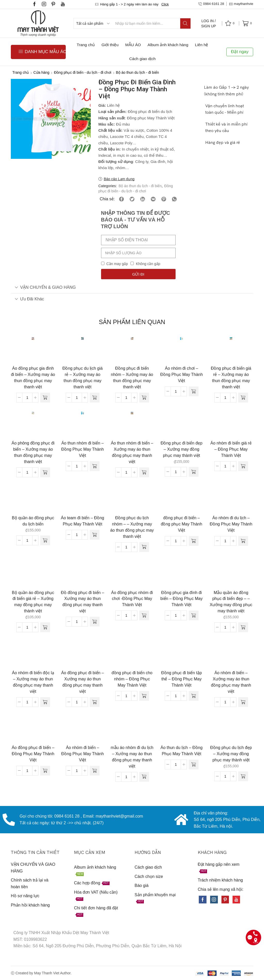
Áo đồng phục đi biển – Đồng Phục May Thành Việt (33, 754)
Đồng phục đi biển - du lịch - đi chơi (82, 72)
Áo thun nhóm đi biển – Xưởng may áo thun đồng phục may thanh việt (132, 452)
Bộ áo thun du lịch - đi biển (137, 72)
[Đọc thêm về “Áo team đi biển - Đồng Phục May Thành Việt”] (95, 535)
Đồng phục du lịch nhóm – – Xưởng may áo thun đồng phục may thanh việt (132, 527)
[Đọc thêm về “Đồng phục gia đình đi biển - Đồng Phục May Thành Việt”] (194, 615)
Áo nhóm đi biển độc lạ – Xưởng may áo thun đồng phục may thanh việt (33, 682)
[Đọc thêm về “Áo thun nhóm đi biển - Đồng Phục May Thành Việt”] (95, 466)
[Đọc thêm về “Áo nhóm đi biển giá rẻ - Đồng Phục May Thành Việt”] (243, 466)
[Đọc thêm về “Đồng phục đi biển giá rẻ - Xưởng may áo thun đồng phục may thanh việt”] (243, 398)
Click (165, 4)
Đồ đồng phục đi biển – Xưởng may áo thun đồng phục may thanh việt (82, 602)
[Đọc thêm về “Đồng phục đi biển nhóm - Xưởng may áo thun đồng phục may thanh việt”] (144, 398)
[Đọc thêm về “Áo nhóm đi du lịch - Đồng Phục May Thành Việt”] (243, 541)
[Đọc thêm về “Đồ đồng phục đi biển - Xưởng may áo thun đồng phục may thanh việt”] (95, 622)
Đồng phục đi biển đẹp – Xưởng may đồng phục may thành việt (181, 449)
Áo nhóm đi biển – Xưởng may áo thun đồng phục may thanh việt (231, 682)
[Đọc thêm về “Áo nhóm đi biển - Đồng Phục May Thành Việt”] (95, 771)
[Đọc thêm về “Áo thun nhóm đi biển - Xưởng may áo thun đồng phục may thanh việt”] (144, 472)
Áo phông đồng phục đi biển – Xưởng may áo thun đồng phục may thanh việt (33, 452)
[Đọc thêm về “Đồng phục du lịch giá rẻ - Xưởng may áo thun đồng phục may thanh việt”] (95, 398)
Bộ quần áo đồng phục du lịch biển (33, 521)
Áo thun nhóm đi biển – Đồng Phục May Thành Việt (82, 449)
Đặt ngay (240, 52)
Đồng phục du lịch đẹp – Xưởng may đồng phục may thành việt (231, 754)
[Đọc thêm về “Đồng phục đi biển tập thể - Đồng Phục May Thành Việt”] (194, 696)
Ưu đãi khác (29, 299)
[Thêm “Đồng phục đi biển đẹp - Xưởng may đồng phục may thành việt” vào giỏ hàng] (194, 472)
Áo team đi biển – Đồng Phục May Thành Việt (82, 521)
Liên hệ (201, 45)
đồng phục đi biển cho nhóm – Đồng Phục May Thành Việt (132, 679)
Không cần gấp (148, 264)
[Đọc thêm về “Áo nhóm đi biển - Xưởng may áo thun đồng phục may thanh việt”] (243, 702)
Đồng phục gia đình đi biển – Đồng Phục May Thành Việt (181, 599)
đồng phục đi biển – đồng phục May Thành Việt (182, 524)
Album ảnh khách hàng (168, 45)
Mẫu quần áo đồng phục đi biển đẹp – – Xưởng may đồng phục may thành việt (231, 602)
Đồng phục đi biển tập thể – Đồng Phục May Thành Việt (181, 679)
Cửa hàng (42, 72)
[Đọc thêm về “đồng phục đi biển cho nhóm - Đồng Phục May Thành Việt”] (144, 696)
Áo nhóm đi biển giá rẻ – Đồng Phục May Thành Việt (231, 449)
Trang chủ (86, 45)
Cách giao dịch (142, 59)
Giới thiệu (110, 45)
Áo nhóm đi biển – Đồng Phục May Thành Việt (82, 754)
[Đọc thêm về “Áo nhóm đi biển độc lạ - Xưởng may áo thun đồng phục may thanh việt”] (45, 702)
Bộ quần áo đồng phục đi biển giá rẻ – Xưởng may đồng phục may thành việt (33, 602)
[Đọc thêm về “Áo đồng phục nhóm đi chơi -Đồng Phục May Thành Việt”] (144, 615)
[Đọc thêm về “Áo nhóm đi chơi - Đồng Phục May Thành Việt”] (194, 391)
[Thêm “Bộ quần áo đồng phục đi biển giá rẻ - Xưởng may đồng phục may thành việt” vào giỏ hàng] (45, 627)
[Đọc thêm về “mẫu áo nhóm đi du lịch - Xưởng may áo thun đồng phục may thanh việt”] (144, 777)
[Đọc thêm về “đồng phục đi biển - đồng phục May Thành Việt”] (194, 541)
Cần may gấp (117, 264)
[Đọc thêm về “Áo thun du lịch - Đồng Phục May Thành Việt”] (194, 764)
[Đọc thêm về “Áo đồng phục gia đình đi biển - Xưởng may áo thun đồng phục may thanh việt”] (45, 398)
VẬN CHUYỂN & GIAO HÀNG (45, 287)
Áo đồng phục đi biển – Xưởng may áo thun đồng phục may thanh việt (82, 682)
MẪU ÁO (133, 45)
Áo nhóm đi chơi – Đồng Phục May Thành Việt (181, 374)
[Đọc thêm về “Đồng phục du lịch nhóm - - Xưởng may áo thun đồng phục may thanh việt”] (144, 547)
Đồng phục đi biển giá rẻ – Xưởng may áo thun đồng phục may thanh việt (231, 378)
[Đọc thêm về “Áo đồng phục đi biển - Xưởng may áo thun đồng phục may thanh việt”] (95, 702)
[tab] (132, 287)
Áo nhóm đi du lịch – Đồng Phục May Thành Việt (231, 524)
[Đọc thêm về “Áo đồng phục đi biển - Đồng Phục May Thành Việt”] (45, 771)
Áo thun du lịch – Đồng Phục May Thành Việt (182, 751)
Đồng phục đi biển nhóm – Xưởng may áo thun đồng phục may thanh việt (132, 378)
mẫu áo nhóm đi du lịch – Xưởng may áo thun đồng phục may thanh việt (132, 757)
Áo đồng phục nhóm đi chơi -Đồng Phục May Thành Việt (132, 599)
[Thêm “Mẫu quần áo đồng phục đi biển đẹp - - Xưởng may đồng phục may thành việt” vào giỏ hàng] (243, 627)
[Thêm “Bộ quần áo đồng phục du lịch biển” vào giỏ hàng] (45, 540)
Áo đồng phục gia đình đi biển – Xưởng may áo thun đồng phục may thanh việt (33, 378)
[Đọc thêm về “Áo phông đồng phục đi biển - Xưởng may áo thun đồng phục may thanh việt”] (45, 472)
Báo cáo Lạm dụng (119, 179)
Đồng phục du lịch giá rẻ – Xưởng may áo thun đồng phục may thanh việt (82, 378)
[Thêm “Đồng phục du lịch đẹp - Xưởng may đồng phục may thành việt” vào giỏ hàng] (243, 776)
